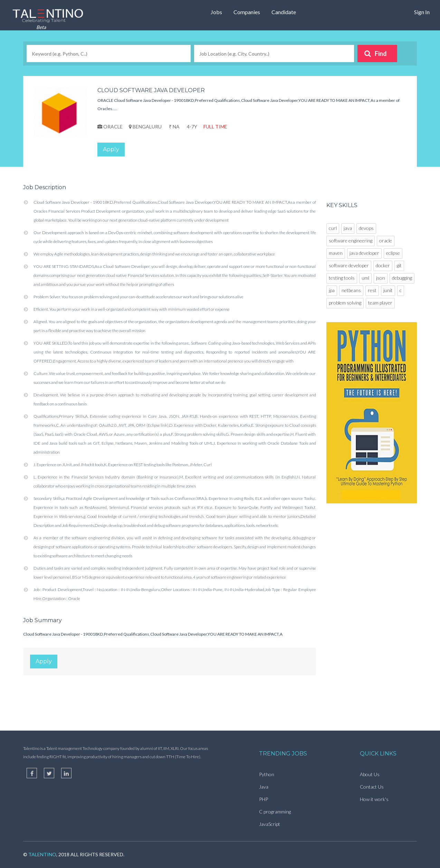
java (348, 228)
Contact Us (372, 787)
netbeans (351, 290)
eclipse (393, 253)
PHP (264, 799)
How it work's (374, 799)
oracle (386, 240)
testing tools (342, 278)
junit (388, 290)
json (381, 278)
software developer (349, 265)
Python (267, 774)
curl (333, 228)
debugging (402, 278)
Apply (111, 149)
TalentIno (42, 854)
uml (365, 278)
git (399, 265)
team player (380, 303)
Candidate (284, 12)
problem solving (345, 303)
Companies (247, 12)
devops (366, 228)
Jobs (216, 12)
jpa (332, 290)
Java (264, 787)
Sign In (422, 12)
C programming (275, 812)
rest (372, 290)
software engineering (351, 240)
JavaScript (270, 824)
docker (383, 265)
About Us (370, 774)
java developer (364, 253)
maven (336, 253)
